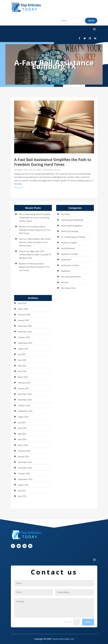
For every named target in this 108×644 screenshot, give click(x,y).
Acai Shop (65, 214)
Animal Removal (68, 248)
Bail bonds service (52, 170)
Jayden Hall (22, 170)
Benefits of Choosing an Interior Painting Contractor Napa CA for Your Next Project (35, 230)
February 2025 (24, 383)
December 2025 (25, 326)
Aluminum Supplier (69, 243)
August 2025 (23, 349)
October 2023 (24, 474)
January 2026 (23, 320)
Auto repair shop (68, 288)
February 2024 (24, 451)
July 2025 (22, 354)
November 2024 (25, 400)
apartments (66, 260)
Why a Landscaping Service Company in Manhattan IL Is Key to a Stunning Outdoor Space (35, 218)
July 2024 (22, 422)
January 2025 (23, 388)
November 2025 (25, 332)
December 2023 (25, 462)
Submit (88, 622)
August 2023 (23, 485)
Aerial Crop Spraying (70, 231)
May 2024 (22, 434)
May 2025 (22, 366)
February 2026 (24, 315)
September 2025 (25, 343)
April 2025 (22, 371)
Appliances (66, 271)
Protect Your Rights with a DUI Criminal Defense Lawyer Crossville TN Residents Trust (35, 255)
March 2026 (23, 309)
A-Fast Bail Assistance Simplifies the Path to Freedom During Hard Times (53, 162)
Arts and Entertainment (71, 277)
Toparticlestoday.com (63, 639)
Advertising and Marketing (72, 220)
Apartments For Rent (70, 265)
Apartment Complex (70, 254)
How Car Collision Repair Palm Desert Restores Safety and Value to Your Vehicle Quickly (35, 242)
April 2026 (22, 303)
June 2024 (22, 428)
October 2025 (24, 337)
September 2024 (25, 411)
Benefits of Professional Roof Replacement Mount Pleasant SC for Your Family (34, 267)
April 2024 (22, 439)
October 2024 (24, 405)
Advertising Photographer (72, 226)
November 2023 (25, 468)
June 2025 (22, 360)
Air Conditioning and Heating (73, 237)
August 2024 (23, 417)
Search (91, 21)
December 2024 (25, 394)
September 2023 (25, 479)
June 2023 (22, 496)
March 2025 (23, 377)
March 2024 (23, 445)
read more (19, 187)
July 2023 (22, 491)
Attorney (65, 282)
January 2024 (23, 456)
